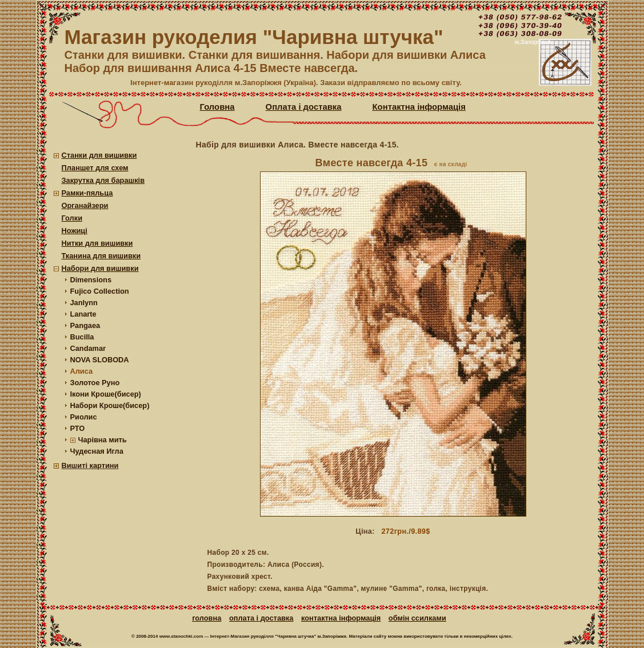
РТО (78, 428)
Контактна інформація (419, 107)
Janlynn (84, 303)
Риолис (84, 417)
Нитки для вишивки (97, 243)
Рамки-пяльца (87, 193)
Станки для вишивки (99, 155)
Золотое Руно (95, 383)
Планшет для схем (95, 168)
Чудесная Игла (97, 451)
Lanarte (83, 314)
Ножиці (75, 231)
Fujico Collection (100, 291)
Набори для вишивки (100, 268)
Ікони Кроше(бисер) (106, 394)
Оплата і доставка (304, 107)
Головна (217, 107)
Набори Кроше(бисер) (110, 405)
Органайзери (85, 205)
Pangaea (85, 325)
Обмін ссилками (417, 618)
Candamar (88, 348)
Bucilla (82, 337)
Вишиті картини (90, 465)
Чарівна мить (103, 440)
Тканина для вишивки (101, 256)
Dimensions (91, 280)
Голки (72, 218)
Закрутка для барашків (103, 180)
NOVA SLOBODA (100, 360)
